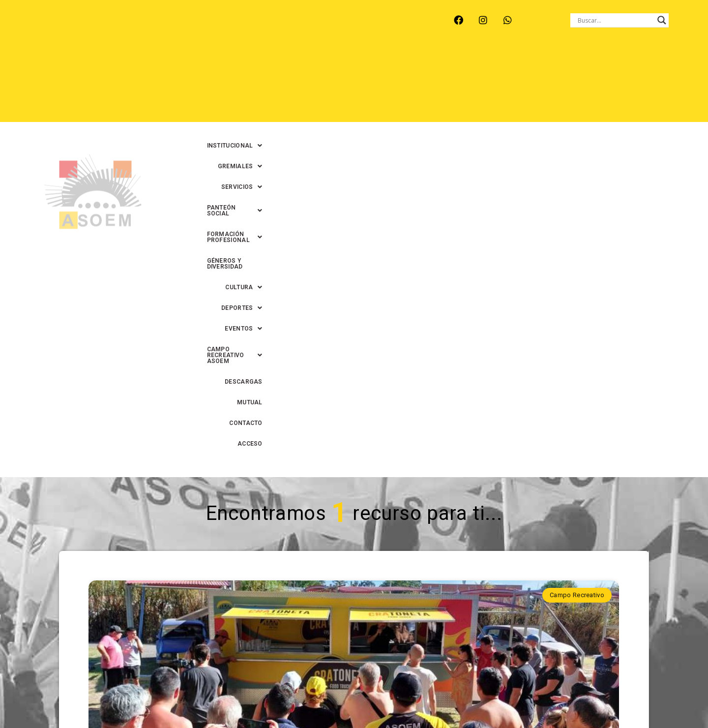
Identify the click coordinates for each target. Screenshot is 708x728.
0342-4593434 (546, 698)
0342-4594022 (492, 698)
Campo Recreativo (577, 246)
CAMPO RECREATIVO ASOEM (451, 84)
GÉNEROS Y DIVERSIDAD (643, 63)
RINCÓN (236, 28)
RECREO (195, 28)
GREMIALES (330, 63)
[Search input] (615, 20)
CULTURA (261, 84)
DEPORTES (316, 84)
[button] (265, 63)
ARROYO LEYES (82, 28)
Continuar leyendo (354, 559)
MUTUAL (579, 84)
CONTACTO (622, 84)
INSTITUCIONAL (265, 63)
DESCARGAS (532, 84)
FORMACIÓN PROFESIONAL (547, 63)
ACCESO (666, 84)
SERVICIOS (388, 63)
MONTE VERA (144, 28)
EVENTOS (369, 84)
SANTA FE (280, 28)
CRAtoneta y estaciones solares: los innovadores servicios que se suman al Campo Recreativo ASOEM (354, 455)
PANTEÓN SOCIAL (455, 63)
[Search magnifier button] (662, 20)
